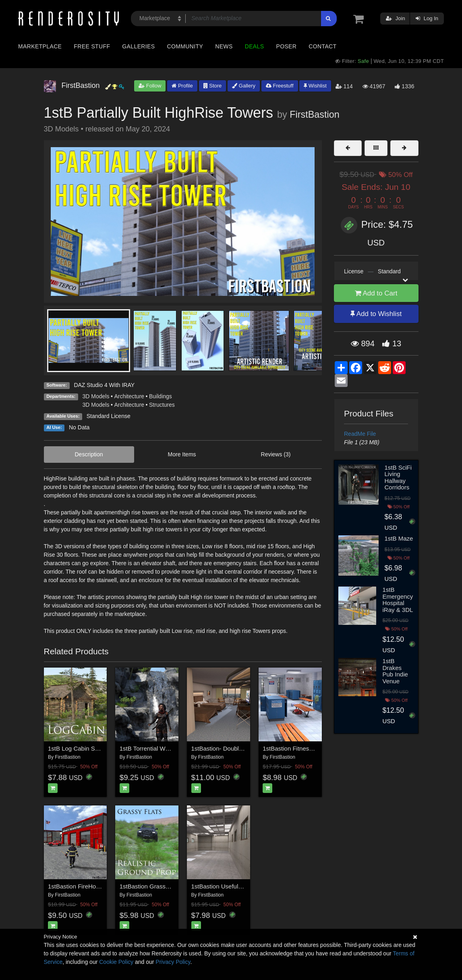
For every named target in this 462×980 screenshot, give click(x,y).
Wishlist (315, 86)
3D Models (96, 396)
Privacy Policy (173, 962)
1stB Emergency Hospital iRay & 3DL (398, 600)
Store (213, 86)
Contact (322, 46)
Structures (162, 405)
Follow (150, 86)
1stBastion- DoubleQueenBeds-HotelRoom (249, 748)
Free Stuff (92, 46)
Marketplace (40, 46)
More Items (182, 454)
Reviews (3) (276, 454)
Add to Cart (376, 293)
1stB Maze (399, 538)
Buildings (161, 396)
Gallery (244, 86)
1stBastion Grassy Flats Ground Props (171, 886)
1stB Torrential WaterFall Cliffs (160, 748)
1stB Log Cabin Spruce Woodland (93, 748)
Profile (182, 86)
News (224, 46)
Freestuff (280, 86)
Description (89, 454)
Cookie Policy (116, 962)
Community (185, 46)
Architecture (129, 396)
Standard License (109, 416)
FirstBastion (315, 114)
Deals (255, 46)
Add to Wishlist (376, 314)
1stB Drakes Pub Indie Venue (395, 671)
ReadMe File (360, 434)
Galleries (138, 46)
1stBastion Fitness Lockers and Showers (317, 748)
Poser (286, 46)
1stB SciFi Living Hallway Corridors (398, 478)
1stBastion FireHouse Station (87, 886)
